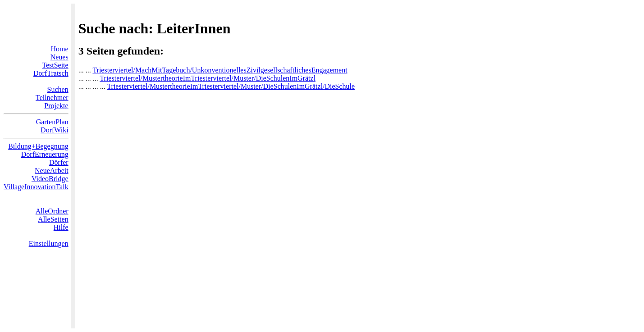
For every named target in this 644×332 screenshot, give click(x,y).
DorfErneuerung (45, 154)
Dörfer (59, 162)
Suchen (58, 89)
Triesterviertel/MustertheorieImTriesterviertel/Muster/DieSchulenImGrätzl (208, 78)
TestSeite (55, 65)
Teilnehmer (52, 98)
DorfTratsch (51, 73)
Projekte (56, 106)
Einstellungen (49, 243)
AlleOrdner (52, 211)
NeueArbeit (52, 171)
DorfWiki (55, 130)
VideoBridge (50, 179)
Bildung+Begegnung (38, 146)
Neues (59, 57)
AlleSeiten (53, 219)
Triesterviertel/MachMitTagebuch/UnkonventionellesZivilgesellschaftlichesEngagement (220, 70)
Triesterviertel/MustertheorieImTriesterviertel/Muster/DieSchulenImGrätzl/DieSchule (231, 86)
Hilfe (61, 227)
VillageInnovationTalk (36, 187)
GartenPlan (52, 122)
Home (60, 49)
